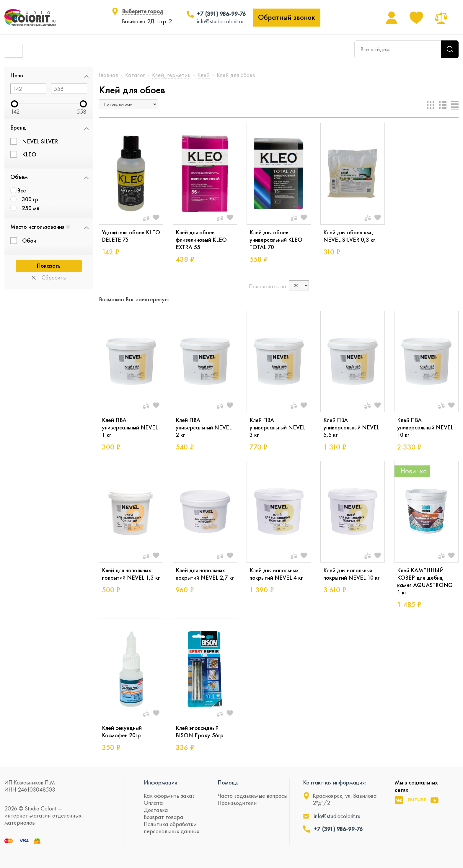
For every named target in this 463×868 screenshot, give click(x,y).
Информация (160, 782)
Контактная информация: (334, 782)
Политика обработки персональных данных (172, 828)
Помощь (228, 782)
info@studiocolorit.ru (220, 21)
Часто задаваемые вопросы (253, 796)
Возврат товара (164, 817)
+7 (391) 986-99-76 (221, 14)
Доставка (156, 810)
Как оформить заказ (169, 796)
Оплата (153, 803)
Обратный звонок (287, 17)
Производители (237, 803)
